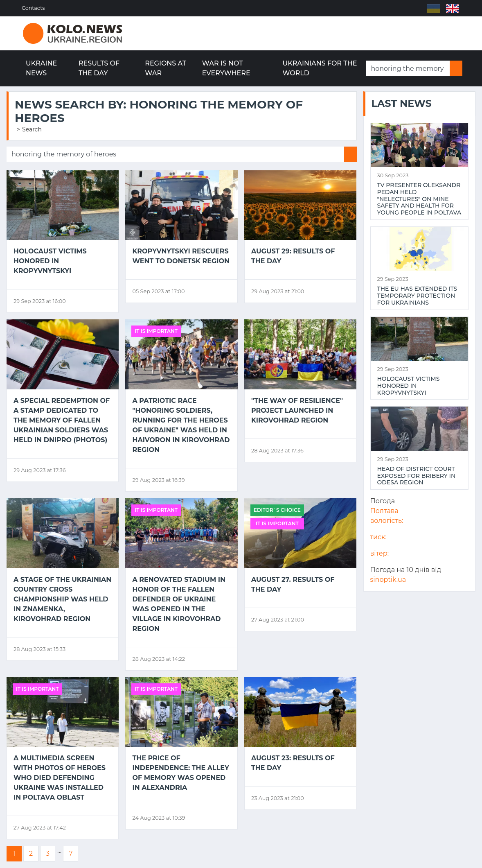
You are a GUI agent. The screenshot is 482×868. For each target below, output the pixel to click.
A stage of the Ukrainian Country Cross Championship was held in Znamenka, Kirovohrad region (62, 599)
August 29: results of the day (293, 256)
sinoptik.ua (388, 580)
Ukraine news (41, 68)
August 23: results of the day (293, 763)
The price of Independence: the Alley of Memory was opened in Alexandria (180, 773)
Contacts (35, 8)
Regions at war (166, 68)
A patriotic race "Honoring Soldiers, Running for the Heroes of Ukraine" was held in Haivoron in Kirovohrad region (181, 425)
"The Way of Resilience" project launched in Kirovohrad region (297, 410)
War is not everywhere (226, 68)
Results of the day (99, 68)
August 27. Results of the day (293, 584)
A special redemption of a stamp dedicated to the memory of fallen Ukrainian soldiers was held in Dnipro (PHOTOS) (62, 420)
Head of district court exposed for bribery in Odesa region (417, 476)
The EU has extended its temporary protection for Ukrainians (417, 296)
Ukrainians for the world (320, 68)
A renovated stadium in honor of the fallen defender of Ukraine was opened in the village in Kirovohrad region (179, 604)
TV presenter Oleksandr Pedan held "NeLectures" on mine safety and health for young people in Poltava (419, 199)
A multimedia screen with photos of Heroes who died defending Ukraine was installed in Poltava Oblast (60, 778)
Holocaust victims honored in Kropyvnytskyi (50, 261)
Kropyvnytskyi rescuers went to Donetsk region (181, 256)
